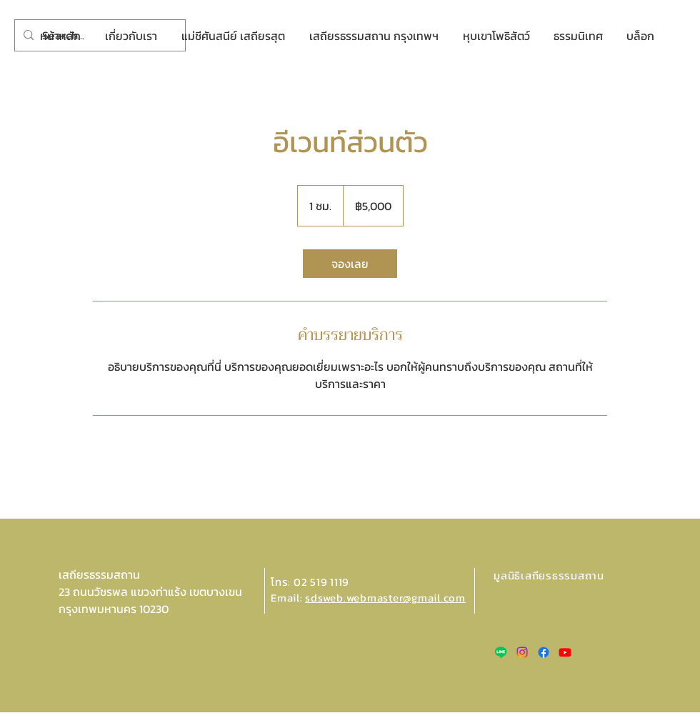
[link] (350, 264)
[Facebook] (544, 652)
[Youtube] (565, 652)
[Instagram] (522, 652)
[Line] (501, 652)
